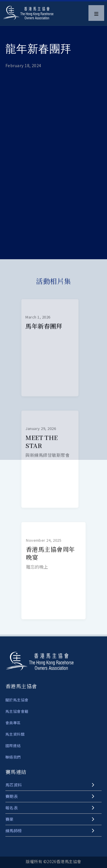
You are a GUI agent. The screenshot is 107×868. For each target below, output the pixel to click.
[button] (96, 13)
